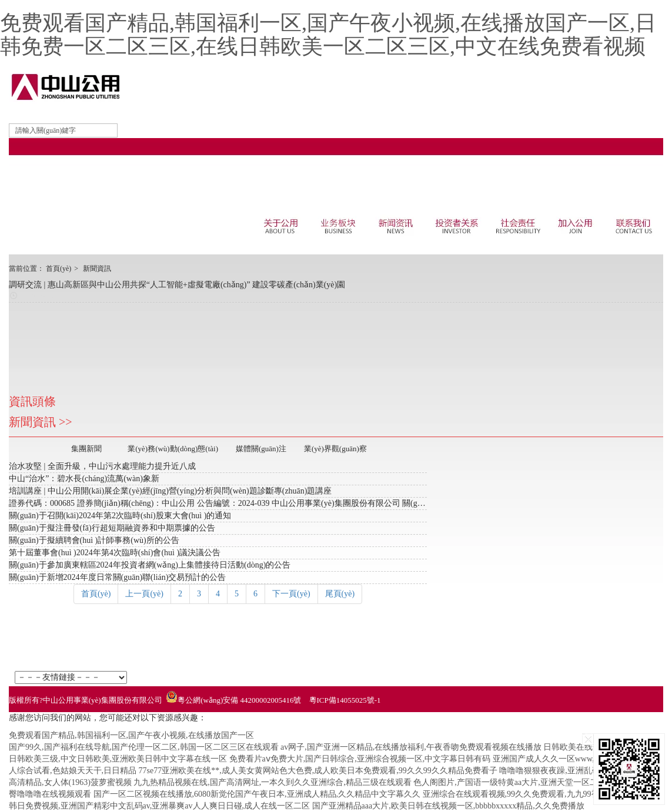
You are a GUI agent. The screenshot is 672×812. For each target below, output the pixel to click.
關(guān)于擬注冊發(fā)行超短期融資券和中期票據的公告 (112, 528)
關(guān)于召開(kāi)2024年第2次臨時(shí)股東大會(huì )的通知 (120, 516)
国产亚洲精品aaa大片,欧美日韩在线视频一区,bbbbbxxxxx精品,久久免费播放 (448, 806)
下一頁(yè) (291, 594)
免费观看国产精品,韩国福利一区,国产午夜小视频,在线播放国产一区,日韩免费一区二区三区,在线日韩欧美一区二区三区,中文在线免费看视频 (328, 35)
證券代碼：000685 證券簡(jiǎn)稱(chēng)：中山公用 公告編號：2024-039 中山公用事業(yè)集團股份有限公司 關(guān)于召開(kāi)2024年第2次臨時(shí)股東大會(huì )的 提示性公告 (330, 503)
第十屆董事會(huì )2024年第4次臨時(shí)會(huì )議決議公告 (115, 553)
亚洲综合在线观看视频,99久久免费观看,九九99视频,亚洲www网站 (542, 794)
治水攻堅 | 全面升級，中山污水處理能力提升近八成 (102, 466)
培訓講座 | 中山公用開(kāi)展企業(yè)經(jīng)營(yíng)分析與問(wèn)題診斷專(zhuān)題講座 (170, 491)
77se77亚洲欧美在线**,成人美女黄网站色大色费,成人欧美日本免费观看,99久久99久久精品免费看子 (318, 771)
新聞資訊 (97, 269)
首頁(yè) (58, 269)
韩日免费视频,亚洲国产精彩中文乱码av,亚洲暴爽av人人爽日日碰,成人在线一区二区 (159, 806)
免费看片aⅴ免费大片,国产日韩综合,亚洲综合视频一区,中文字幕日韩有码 (360, 759)
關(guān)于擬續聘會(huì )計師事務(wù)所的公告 (94, 540)
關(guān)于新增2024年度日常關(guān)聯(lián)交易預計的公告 (117, 577)
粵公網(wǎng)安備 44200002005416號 (239, 700)
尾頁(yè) (340, 594)
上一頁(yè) (144, 594)
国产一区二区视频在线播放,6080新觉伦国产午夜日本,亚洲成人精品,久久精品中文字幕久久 (257, 794)
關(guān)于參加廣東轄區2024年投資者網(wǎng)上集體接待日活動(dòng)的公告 (150, 565)
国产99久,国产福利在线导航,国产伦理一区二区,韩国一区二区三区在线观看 (144, 747)
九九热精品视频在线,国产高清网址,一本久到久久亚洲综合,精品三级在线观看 (273, 782)
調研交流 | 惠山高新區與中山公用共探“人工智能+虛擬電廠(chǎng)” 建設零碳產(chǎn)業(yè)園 (177, 285)
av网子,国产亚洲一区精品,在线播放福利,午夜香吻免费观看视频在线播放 (411, 747)
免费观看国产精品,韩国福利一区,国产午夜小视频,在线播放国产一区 (131, 735)
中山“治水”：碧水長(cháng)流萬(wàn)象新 (84, 479)
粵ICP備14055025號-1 (345, 700)
